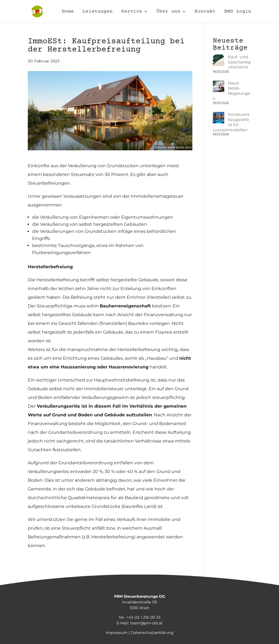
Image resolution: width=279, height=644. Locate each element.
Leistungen (98, 12)
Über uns (168, 12)
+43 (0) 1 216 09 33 (143, 617)
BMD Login (238, 12)
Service (132, 12)
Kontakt (205, 12)
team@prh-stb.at (146, 623)
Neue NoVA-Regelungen (227, 86)
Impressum (117, 633)
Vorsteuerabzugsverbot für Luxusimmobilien (231, 109)
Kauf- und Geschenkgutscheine (231, 62)
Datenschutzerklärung (152, 633)
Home (68, 12)
